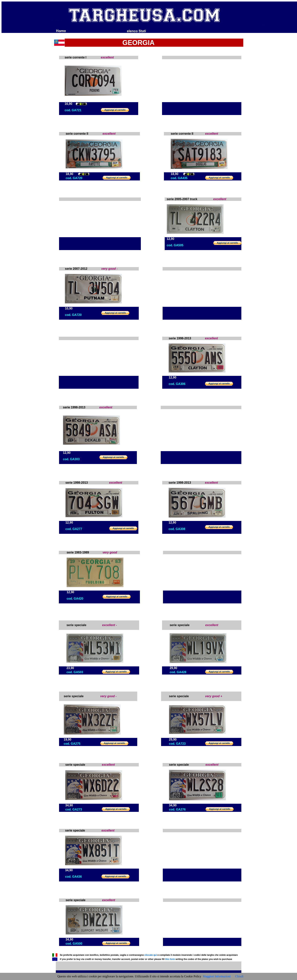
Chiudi (239, 976)
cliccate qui (151, 955)
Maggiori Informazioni (217, 976)
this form (170, 959)
